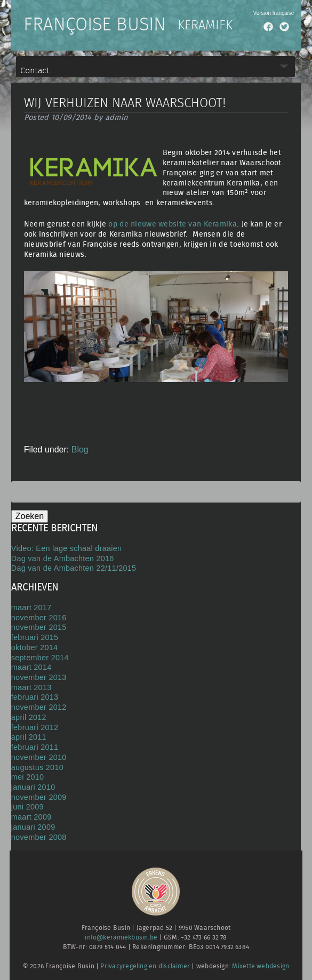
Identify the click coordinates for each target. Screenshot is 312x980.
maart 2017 (31, 608)
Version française (274, 13)
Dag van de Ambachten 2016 (63, 558)
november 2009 (39, 797)
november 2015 (39, 627)
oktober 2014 (34, 647)
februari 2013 (35, 697)
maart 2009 (31, 817)
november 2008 (39, 837)
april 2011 (29, 737)
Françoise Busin (95, 25)
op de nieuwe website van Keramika (173, 224)
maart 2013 (31, 687)
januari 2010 (33, 787)
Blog (80, 449)
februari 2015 (35, 637)
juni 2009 (27, 807)
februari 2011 (35, 747)
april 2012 (29, 717)
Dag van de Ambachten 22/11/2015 (74, 568)
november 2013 (39, 677)
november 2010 (39, 757)
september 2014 (40, 658)
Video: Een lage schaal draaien (67, 548)
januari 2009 (33, 827)
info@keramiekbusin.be (121, 938)
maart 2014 (31, 667)
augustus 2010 (37, 767)
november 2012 (39, 707)
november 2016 (39, 618)
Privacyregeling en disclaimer (145, 966)
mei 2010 (28, 777)
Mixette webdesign (261, 966)
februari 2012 (35, 727)
